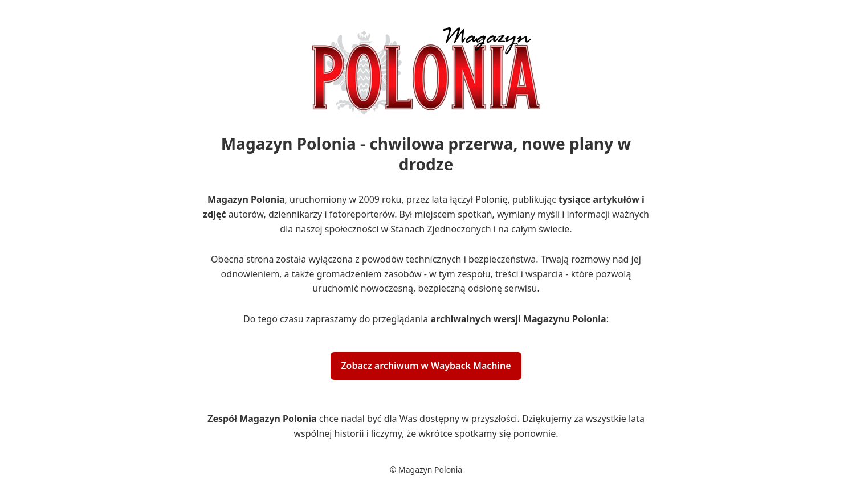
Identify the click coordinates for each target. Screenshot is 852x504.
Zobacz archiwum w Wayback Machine (426, 366)
